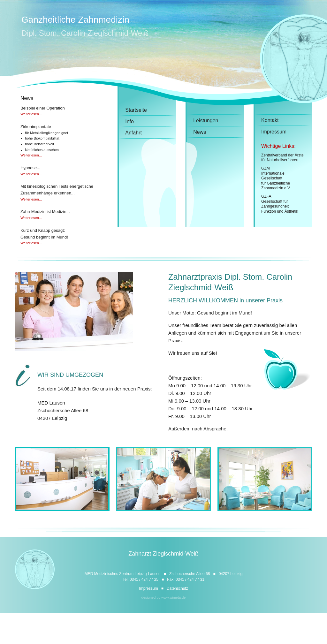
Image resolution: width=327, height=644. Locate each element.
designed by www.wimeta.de (164, 597)
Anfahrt (133, 133)
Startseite (136, 110)
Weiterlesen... (31, 114)
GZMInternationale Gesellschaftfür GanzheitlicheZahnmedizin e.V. (276, 178)
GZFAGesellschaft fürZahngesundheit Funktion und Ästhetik (280, 204)
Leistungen (206, 121)
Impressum (274, 132)
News (200, 132)
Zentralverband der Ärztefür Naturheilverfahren (282, 158)
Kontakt (270, 120)
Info (129, 121)
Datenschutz (177, 588)
